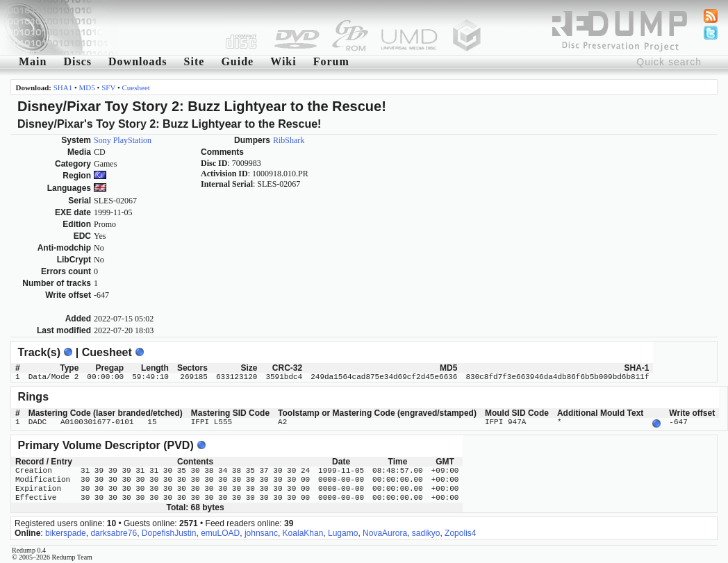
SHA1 (63, 87)
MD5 (87, 87)
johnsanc (261, 532)
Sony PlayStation (123, 140)
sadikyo (426, 532)
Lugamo (343, 532)
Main (33, 61)
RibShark (289, 140)
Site (195, 61)
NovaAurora (385, 532)
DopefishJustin (169, 532)
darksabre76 (114, 532)
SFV (108, 87)
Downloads (138, 61)
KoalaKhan (303, 532)
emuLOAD (220, 532)
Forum (331, 61)
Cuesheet (136, 87)
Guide (237, 61)
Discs (77, 61)
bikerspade (66, 532)
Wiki (283, 61)
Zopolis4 (460, 532)
